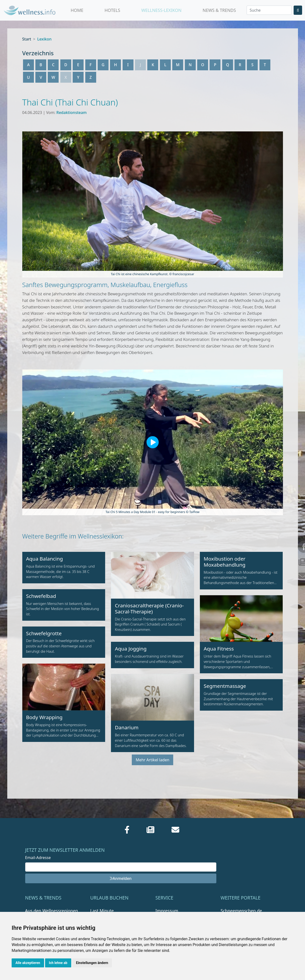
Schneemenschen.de (241, 911)
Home (77, 10)
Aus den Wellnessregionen (52, 911)
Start (27, 39)
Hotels (112, 10)
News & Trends (219, 10)
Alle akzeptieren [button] (28, 963)
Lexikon (44, 39)
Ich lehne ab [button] (58, 963)
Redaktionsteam (72, 112)
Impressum (167, 911)
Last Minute (102, 911)
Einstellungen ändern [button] (92, 963)
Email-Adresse (38, 858)
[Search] (269, 10)
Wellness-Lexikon (161, 10)
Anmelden (121, 878)
